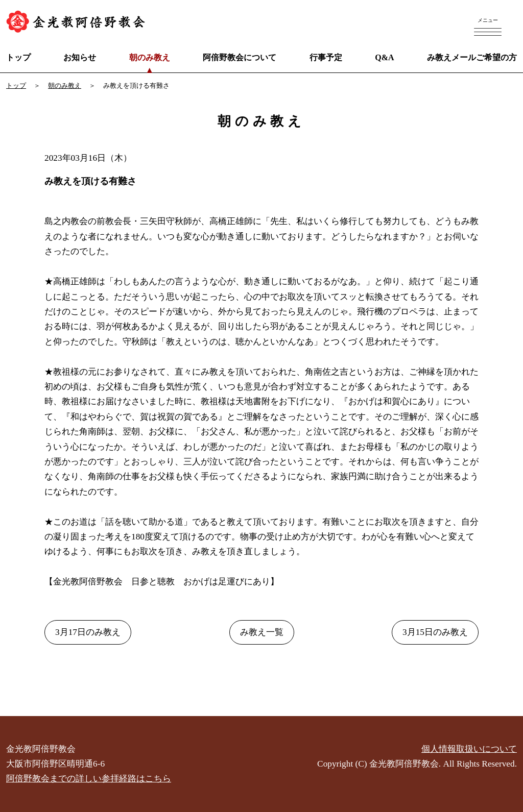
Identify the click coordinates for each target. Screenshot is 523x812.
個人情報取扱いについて (469, 749)
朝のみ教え (150, 57)
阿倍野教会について (240, 57)
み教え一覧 (262, 632)
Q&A (384, 57)
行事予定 (326, 57)
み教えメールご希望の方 (472, 57)
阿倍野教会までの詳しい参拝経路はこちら (89, 779)
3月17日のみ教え (88, 632)
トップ (18, 57)
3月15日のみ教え (435, 632)
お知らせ (80, 57)
